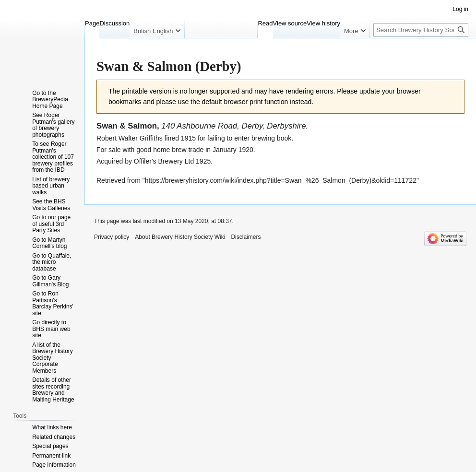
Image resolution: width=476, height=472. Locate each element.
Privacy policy (112, 237)
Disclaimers (246, 237)
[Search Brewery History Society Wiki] (421, 30)
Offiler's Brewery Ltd (164, 161)
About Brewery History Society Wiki (180, 237)
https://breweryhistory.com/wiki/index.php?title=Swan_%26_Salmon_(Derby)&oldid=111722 (281, 180)
